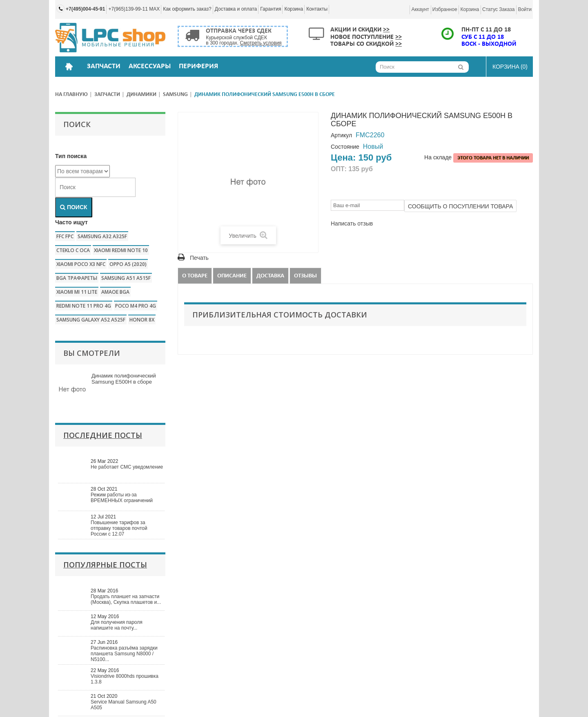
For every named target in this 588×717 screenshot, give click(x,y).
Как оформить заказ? (187, 9)
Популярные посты (105, 565)
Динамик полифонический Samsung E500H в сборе (124, 379)
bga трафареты (77, 278)
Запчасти (107, 95)
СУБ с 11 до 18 (483, 37)
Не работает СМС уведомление (127, 467)
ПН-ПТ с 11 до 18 (486, 30)
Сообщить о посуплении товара (460, 206)
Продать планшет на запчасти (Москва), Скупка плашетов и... (126, 599)
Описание (232, 276)
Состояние (345, 147)
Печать (199, 258)
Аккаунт (420, 9)
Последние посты (103, 435)
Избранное (445, 9)
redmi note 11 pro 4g (84, 306)
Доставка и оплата (236, 9)
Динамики (141, 95)
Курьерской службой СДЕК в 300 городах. (244, 40)
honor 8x (142, 320)
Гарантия (271, 9)
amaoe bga (115, 292)
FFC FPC (65, 236)
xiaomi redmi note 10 (121, 250)
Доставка (270, 276)
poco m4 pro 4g (136, 306)
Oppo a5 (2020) (128, 264)
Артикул (341, 135)
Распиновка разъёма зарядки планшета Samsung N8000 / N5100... (124, 654)
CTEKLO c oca (73, 250)
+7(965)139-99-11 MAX (134, 9)
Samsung (175, 95)
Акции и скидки (360, 30)
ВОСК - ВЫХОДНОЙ (489, 44)
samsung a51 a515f (126, 278)
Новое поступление (366, 37)
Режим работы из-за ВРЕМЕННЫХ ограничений (122, 498)
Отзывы (305, 276)
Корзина (294, 9)
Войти (525, 9)
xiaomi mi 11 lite (77, 292)
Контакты (317, 9)
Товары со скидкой (366, 44)
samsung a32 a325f (102, 236)
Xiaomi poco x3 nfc (81, 264)
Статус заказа (498, 9)
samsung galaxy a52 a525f (91, 320)
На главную (71, 95)
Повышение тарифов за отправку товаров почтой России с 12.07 (119, 528)
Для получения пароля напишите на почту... (117, 625)
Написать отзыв (352, 223)
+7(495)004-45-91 (85, 9)
